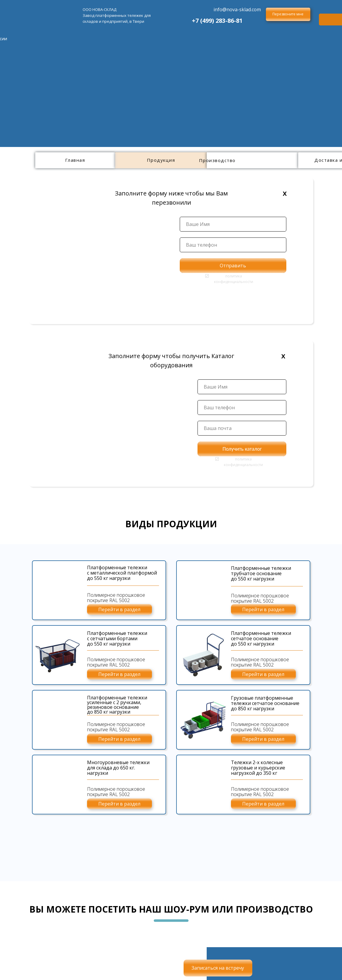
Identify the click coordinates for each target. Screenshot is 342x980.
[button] (288, 14)
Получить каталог (242, 449)
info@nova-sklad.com (237, 9)
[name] (233, 224)
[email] (242, 428)
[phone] (233, 245)
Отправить (233, 266)
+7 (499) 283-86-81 (217, 21)
